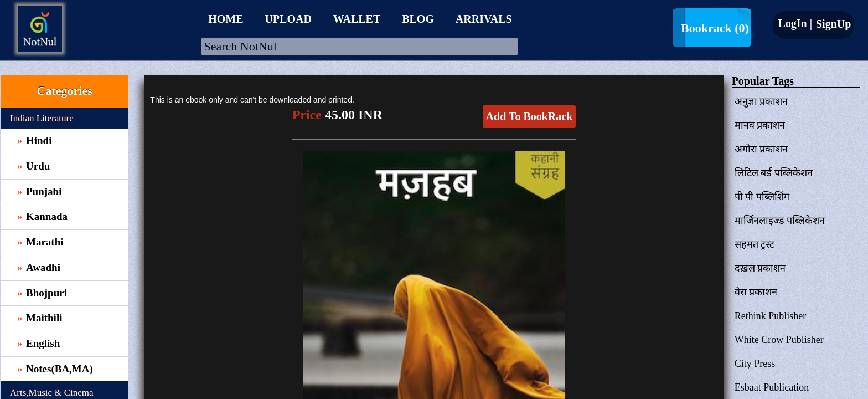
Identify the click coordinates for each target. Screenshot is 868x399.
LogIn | (795, 23)
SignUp (832, 24)
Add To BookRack (529, 116)
